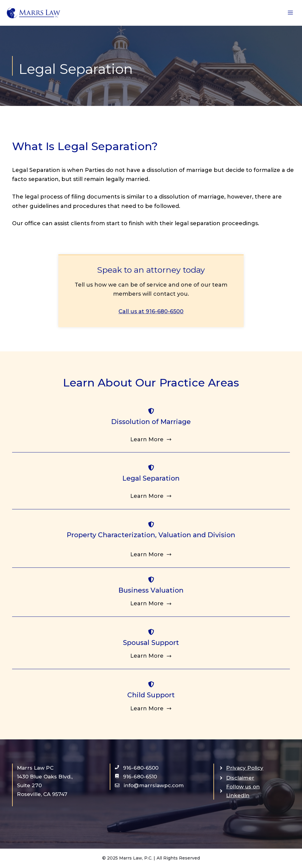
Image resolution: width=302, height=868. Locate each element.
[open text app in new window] (136, 777)
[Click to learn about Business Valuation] (151, 604)
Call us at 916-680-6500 (151, 311)
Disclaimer (240, 778)
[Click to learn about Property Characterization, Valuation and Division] (151, 555)
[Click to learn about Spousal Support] (151, 656)
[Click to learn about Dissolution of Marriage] (151, 440)
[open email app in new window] (149, 786)
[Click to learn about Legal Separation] (151, 496)
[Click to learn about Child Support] (151, 709)
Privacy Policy (245, 768)
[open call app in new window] (137, 768)
